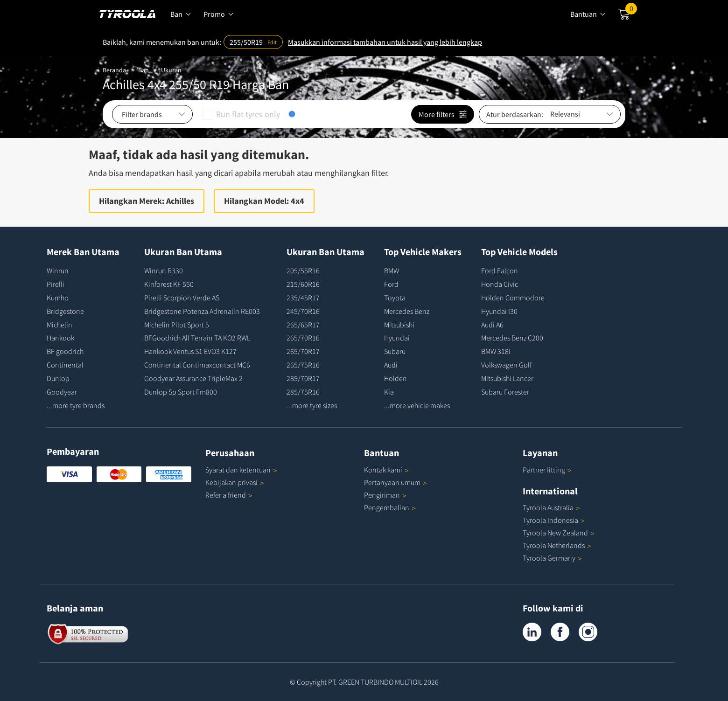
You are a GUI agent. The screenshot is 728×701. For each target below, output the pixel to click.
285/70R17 (303, 378)
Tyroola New (559, 533)
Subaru (395, 351)
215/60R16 (303, 284)
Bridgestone (65, 311)
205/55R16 (303, 271)
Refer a (229, 495)
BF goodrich (65, 351)
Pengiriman (382, 495)
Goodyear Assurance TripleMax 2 (193, 378)
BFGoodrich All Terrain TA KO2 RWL (197, 338)
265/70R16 (303, 338)
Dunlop (58, 378)
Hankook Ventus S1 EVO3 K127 (190, 351)
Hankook (60, 338)
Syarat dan (241, 470)
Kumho (58, 298)
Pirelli (56, 284)
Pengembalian (387, 507)
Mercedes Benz (407, 311)
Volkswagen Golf (506, 365)
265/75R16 (303, 365)
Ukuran (171, 70)
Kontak (386, 470)
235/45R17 (303, 298)
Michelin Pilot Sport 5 (177, 325)
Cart (631, 11)
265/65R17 (303, 325)
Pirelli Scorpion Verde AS (182, 298)
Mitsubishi (399, 325)
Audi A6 (492, 325)
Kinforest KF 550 (169, 284)
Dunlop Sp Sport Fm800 (181, 392)
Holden (395, 378)
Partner (547, 470)
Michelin (59, 325)
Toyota (395, 298)
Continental (65, 365)
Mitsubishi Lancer (507, 378)
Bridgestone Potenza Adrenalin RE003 (202, 311)
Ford (391, 284)
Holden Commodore (513, 298)
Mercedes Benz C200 (512, 338)
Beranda (114, 70)
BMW (392, 271)
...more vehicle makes (417, 405)
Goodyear (62, 392)
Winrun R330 (164, 271)
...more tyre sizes (312, 405)
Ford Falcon (500, 271)
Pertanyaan (395, 482)
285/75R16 (303, 392)
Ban (143, 70)
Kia (389, 392)
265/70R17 (303, 351)
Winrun (58, 271)
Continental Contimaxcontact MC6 (197, 365)
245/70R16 (303, 311)
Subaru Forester (505, 392)
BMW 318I (496, 351)
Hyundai (397, 338)
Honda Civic (500, 284)
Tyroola (551, 507)
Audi (391, 365)
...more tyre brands (76, 405)
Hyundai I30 (499, 311)
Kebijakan (235, 482)
